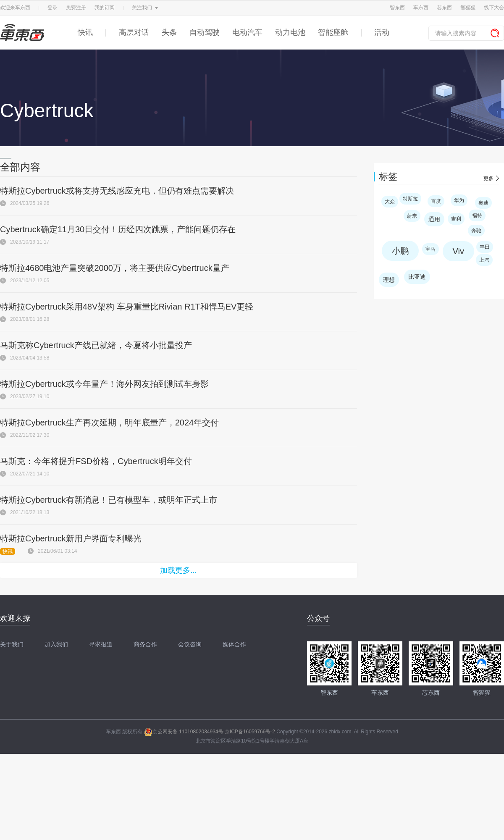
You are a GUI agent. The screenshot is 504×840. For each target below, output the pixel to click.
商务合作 (145, 644)
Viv (458, 251)
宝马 (430, 249)
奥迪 (483, 203)
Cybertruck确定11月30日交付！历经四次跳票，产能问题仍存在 (118, 229)
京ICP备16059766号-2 (250, 732)
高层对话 (134, 32)
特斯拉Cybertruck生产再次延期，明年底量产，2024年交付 (109, 423)
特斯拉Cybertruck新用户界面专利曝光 (71, 538)
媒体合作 (234, 644)
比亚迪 (417, 277)
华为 (459, 200)
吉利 (456, 219)
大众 (390, 202)
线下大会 (494, 8)
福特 (477, 215)
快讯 (85, 32)
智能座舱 (333, 32)
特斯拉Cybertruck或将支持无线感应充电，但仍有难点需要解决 (117, 191)
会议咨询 (190, 644)
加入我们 (56, 644)
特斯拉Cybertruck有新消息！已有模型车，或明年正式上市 (109, 500)
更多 (488, 178)
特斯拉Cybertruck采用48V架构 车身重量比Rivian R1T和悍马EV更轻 (127, 307)
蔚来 (412, 216)
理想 (389, 280)
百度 (436, 201)
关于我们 (12, 644)
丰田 (485, 247)
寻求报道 (101, 644)
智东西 (397, 8)
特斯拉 (410, 199)
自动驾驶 (205, 32)
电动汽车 (247, 32)
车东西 (421, 8)
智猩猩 (468, 8)
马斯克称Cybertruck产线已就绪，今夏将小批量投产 (96, 345)
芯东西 (444, 8)
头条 (169, 32)
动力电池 (290, 32)
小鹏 (400, 251)
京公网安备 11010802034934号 (184, 732)
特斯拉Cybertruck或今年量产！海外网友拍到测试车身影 (104, 384)
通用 (434, 219)
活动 (382, 32)
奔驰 (476, 231)
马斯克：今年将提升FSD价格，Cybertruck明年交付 (96, 461)
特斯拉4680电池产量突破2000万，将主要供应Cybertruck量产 (115, 268)
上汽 (484, 260)
